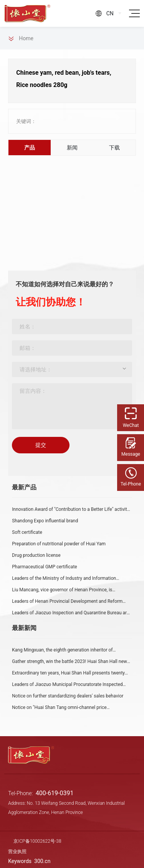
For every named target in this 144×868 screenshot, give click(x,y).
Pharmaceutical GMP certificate (44, 567)
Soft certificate (27, 532)
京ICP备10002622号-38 (37, 841)
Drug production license (36, 555)
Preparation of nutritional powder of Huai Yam (59, 544)
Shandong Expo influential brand (45, 521)
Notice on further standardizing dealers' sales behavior (68, 696)
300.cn (42, 861)
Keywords (20, 861)
